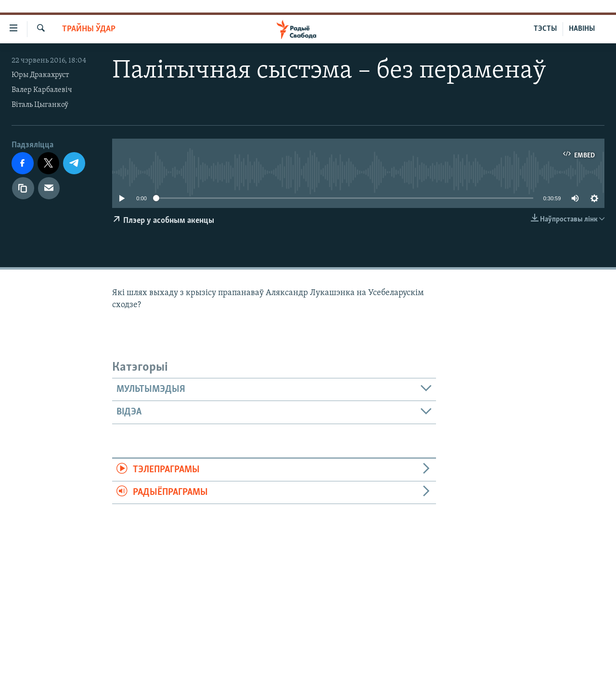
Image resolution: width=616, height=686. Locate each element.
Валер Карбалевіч (42, 90)
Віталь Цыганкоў (40, 105)
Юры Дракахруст (40, 75)
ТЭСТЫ (545, 29)
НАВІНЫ (582, 29)
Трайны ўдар (89, 29)
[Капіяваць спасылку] (23, 188)
